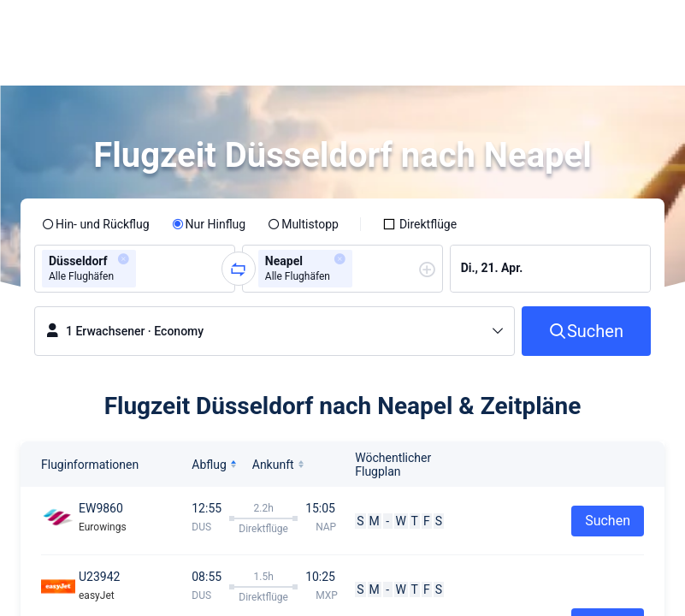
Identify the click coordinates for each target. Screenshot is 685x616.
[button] (515, 28)
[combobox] (145, 269)
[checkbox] (419, 224)
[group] (135, 269)
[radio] (96, 224)
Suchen (608, 521)
